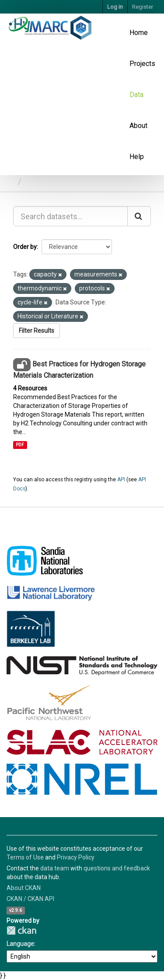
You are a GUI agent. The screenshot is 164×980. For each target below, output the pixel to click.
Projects (142, 64)
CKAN (21, 930)
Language (20, 944)
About (138, 126)
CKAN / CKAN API (30, 899)
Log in (115, 7)
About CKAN (24, 888)
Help (137, 157)
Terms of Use (25, 857)
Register (143, 7)
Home (139, 33)
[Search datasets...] (70, 216)
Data (136, 95)
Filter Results (37, 331)
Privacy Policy (76, 857)
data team (55, 868)
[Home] (10, 181)
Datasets (40, 181)
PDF (20, 445)
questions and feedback (117, 868)
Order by (25, 247)
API (121, 480)
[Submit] (139, 216)
